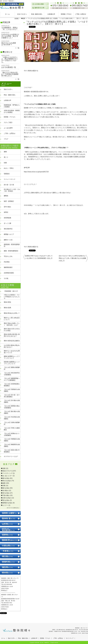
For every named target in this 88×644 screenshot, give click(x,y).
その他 (6, 278)
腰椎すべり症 (8, 240)
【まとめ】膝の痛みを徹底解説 (12, 412)
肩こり (6, 157)
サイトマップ (70, 638)
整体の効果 (7, 308)
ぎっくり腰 (7, 223)
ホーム (7, 14)
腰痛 (5, 152)
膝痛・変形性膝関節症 (11, 251)
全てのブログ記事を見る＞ (13, 508)
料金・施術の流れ (37, 14)
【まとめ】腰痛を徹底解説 (12, 368)
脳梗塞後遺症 (8, 267)
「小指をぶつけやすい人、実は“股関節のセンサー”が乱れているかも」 (10, 60)
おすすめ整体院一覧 (9, 67)
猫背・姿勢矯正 (9, 201)
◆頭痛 (3, 468)
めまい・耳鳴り (9, 168)
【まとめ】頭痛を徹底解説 (12, 423)
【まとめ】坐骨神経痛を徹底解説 (12, 385)
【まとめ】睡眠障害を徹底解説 (12, 445)
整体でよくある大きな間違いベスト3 (12, 352)
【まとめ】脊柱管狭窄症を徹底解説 (12, 374)
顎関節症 (7, 174)
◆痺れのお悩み (6, 481)
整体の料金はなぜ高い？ (12, 313)
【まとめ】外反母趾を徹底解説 (12, 418)
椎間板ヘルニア (9, 234)
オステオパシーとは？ (11, 456)
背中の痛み (7, 207)
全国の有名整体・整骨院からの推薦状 (12, 111)
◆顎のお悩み (5, 500)
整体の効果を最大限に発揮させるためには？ (12, 335)
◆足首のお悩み (6, 498)
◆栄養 (3, 486)
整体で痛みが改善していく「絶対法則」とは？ (12, 324)
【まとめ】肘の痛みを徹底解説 (12, 401)
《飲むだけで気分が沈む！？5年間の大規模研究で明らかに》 (10, 74)
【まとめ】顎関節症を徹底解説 (12, 390)
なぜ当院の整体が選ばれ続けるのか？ (12, 346)
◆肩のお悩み (5, 493)
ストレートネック (10, 179)
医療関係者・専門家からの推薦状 (12, 106)
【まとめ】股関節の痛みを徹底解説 (12, 407)
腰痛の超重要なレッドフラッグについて (12, 357)
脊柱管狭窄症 (8, 229)
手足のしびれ (8, 256)
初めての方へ (22, 14)
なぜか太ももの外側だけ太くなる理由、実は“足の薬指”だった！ (10, 36)
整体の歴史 (7, 302)
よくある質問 (8, 128)
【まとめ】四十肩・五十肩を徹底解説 (12, 396)
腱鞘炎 (6, 196)
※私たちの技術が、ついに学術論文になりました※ (12, 297)
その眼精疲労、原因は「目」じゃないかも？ (9, 28)
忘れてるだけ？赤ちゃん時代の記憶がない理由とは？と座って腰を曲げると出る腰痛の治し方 (72, 258)
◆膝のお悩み (5, 488)
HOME (17, 18)
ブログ (6, 139)
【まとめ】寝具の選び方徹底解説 (12, 451)
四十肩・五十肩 (9, 185)
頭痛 (5, 163)
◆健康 (23, 18)
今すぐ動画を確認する (31, 71)
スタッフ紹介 (8, 122)
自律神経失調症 (9, 273)
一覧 (18, 48)
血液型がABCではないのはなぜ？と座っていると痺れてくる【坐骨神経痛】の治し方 (39, 257)
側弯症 (6, 212)
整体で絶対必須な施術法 (12, 341)
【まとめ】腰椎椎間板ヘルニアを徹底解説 (12, 379)
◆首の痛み (4, 491)
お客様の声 (51, 14)
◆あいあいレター (7, 476)
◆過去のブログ (6, 471)
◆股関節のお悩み (7, 503)
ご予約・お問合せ (81, 14)
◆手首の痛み (5, 495)
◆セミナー (4, 505)
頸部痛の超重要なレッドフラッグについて (12, 363)
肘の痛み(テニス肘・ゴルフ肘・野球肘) (12, 190)
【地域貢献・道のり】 (11, 291)
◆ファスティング (7, 473)
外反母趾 (7, 262)
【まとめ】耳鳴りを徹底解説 (12, 429)
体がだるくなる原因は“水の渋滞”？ (9, 44)
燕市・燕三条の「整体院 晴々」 (44, 643)
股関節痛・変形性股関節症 (12, 245)
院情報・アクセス (66, 14)
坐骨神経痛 (7, 218)
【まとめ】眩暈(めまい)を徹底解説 (12, 434)
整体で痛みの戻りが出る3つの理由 (12, 330)
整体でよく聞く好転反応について (12, 319)
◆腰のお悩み (5, 478)
